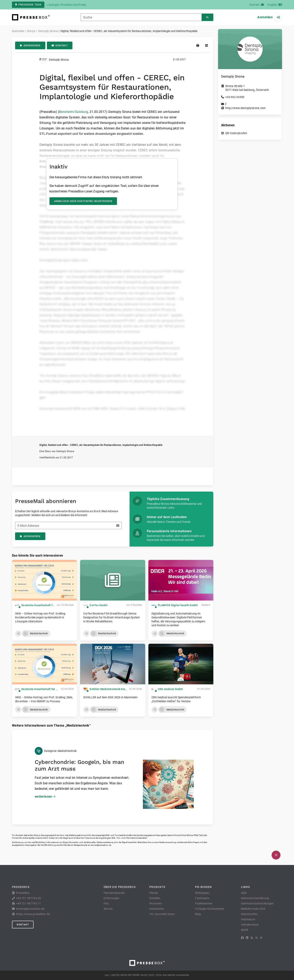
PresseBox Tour (28, 5)
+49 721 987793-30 (28, 898)
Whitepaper (202, 893)
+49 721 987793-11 (28, 903)
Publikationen (204, 903)
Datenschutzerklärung (255, 898)
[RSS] (252, 938)
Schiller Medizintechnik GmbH (109, 689)
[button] (18, 634)
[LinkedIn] (247, 938)
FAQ (106, 903)
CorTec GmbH (98, 605)
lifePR (245, 930)
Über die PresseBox (120, 887)
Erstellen (155, 898)
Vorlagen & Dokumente (210, 909)
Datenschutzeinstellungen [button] (257, 903)
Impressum (248, 919)
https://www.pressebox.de (33, 914)
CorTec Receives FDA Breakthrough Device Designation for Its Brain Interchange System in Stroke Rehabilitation (111, 617)
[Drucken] (198, 45)
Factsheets (202, 898)
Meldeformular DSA (253, 909)
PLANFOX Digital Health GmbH (178, 605)
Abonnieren (30, 46)
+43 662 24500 (235, 97)
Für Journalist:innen (162, 914)
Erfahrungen (112, 898)
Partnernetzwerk (114, 893)
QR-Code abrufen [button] (236, 133)
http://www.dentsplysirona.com (245, 108)
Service (108, 909)
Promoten (156, 903)
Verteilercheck (250, 925)
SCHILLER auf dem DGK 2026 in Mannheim (110, 697)
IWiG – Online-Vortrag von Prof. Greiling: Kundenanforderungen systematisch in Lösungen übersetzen (40, 617)
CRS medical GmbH (170, 689)
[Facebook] (242, 938)
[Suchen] (207, 17)
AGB (244, 893)
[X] (257, 938)
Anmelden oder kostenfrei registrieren (83, 201)
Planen (154, 893)
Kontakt (60, 46)
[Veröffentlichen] (276, 855)
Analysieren (157, 909)
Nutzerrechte (249, 914)
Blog (198, 914)
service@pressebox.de (101, 845)
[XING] (261, 938)
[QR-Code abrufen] (207, 45)
